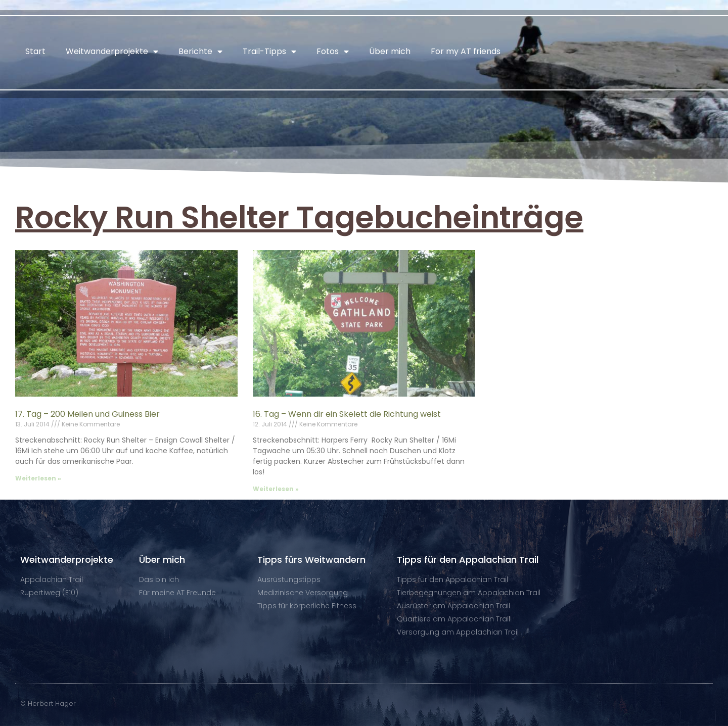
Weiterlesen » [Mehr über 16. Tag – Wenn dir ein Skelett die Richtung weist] (276, 489)
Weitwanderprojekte (112, 52)
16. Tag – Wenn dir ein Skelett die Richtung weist (347, 414)
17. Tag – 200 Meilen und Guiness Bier (87, 414)
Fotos (333, 52)
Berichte (200, 52)
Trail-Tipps (269, 52)
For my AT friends (466, 51)
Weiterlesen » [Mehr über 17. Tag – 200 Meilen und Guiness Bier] (38, 478)
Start (35, 51)
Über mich (390, 51)
